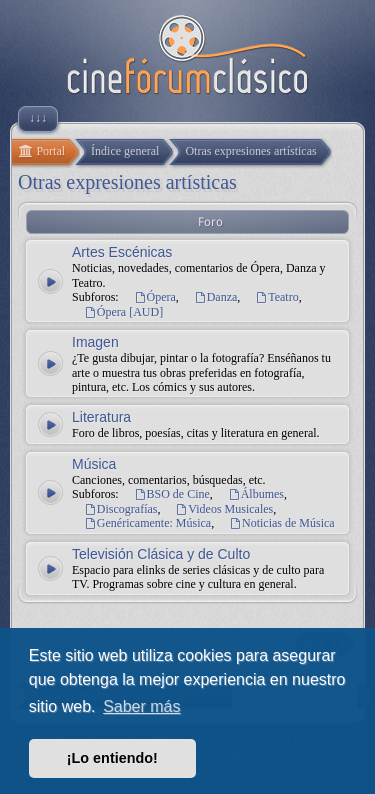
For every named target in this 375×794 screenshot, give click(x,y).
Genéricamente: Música (147, 523)
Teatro (276, 297)
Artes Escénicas (122, 252)
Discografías (121, 509)
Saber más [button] (141, 706)
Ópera (155, 297)
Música (94, 464)
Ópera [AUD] (123, 312)
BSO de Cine (172, 494)
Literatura (101, 417)
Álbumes (256, 494)
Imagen (95, 342)
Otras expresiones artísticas (127, 182)
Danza (216, 297)
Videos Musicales (225, 509)
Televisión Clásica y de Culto (161, 554)
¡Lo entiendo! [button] (112, 758)
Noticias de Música (282, 523)
